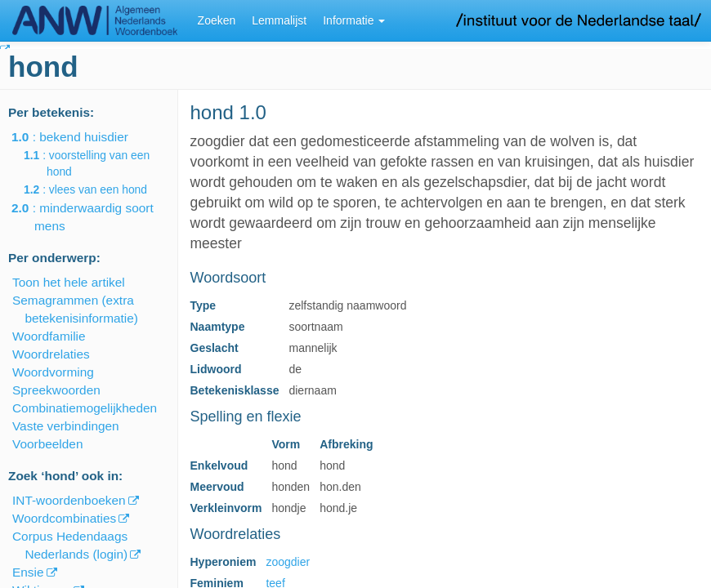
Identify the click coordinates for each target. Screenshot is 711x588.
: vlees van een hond (97, 189)
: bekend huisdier (81, 137)
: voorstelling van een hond (98, 163)
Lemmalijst (279, 20)
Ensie (28, 572)
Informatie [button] (354, 20)
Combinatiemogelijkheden (85, 408)
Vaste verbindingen (66, 426)
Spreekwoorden (56, 390)
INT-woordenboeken (69, 500)
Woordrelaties (51, 354)
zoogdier (288, 562)
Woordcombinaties (64, 518)
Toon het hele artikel (69, 282)
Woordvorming (53, 372)
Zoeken (217, 20)
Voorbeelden (47, 444)
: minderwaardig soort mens (94, 217)
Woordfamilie (49, 336)
